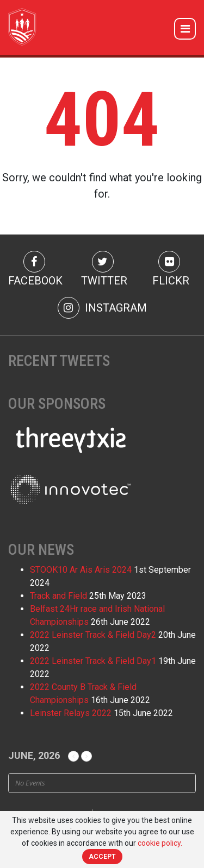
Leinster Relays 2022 (71, 713)
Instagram (102, 308)
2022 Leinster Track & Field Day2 (93, 635)
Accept (102, 857)
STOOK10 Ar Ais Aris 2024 (81, 570)
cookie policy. (160, 843)
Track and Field (58, 596)
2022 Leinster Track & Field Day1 (93, 661)
